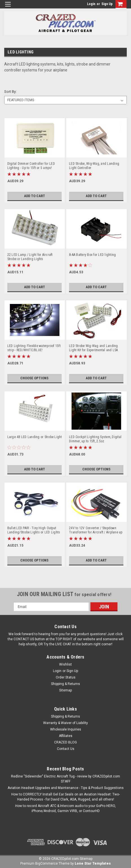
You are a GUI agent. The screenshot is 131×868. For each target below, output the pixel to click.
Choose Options (34, 378)
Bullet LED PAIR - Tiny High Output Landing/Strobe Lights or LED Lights (34, 530)
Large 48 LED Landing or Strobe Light (35, 437)
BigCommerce (46, 864)
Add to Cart (35, 196)
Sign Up (107, 4)
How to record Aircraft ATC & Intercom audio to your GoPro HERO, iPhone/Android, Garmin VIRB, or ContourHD (65, 808)
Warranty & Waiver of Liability (65, 723)
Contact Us (66, 749)
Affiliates (66, 736)
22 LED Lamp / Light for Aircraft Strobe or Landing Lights (30, 257)
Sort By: (10, 92)
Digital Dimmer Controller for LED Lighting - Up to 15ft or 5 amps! (31, 166)
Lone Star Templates (93, 864)
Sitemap (65, 690)
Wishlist (65, 664)
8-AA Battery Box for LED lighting (92, 255)
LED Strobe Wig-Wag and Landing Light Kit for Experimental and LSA (94, 348)
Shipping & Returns (65, 684)
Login (91, 4)
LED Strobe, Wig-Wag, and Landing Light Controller (94, 166)
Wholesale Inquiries (66, 729)
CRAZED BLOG (65, 742)
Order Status (66, 677)
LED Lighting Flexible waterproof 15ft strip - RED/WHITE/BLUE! (34, 348)
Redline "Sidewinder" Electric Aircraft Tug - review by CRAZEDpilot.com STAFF (65, 779)
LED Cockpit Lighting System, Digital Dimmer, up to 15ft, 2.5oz (95, 439)
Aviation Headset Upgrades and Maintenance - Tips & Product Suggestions (66, 788)
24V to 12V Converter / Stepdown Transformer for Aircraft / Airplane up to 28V (96, 530)
